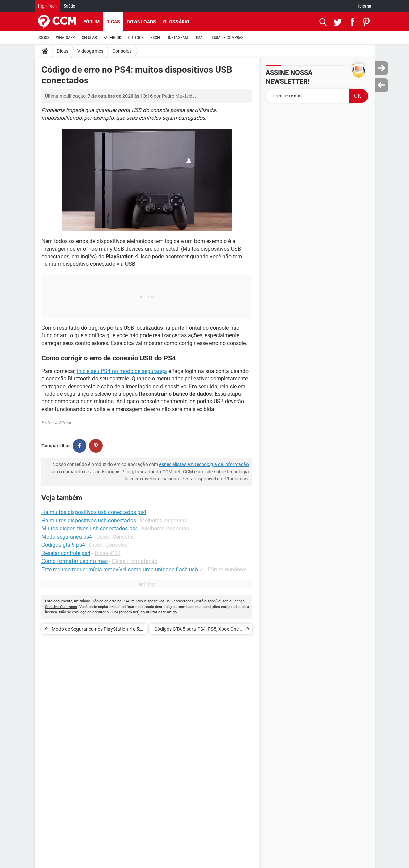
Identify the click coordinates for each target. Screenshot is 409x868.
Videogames (90, 51)
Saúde (69, 6)
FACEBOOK (113, 38)
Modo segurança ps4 (67, 537)
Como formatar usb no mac (75, 561)
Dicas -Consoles (115, 537)
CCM (114, 612)
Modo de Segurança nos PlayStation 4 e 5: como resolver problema (96, 630)
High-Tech (47, 6)
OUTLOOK (136, 38)
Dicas (113, 22)
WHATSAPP (65, 38)
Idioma (365, 6)
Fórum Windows (227, 569)
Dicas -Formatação (135, 561)
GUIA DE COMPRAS (228, 38)
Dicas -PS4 (108, 553)
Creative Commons (61, 607)
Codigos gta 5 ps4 (63, 545)
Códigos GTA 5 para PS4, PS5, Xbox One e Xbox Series (198, 630)
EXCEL (156, 38)
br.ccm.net (129, 612)
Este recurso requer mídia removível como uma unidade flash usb (120, 569)
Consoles (122, 51)
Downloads (141, 22)
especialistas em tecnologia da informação (204, 464)
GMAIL (200, 38)
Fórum (91, 22)
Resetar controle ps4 (66, 553)
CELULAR (89, 38)
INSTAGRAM (178, 38)
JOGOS (44, 38)
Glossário (176, 22)
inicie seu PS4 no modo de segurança (122, 371)
